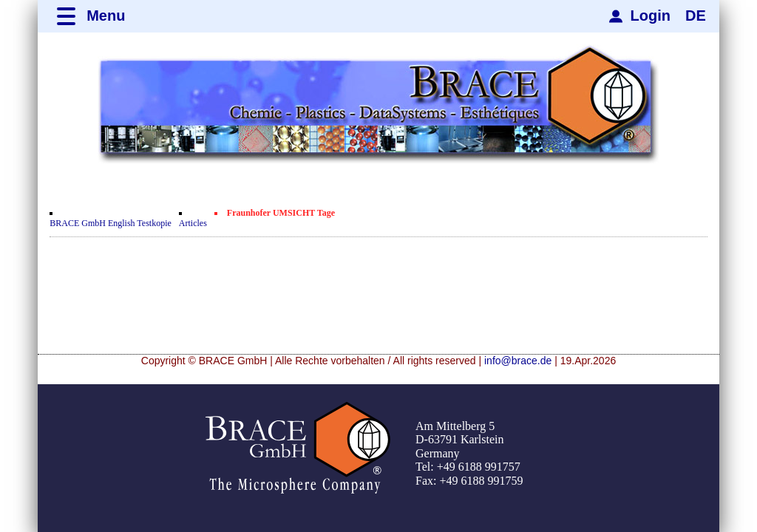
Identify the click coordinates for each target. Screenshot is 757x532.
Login (651, 16)
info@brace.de (518, 361)
